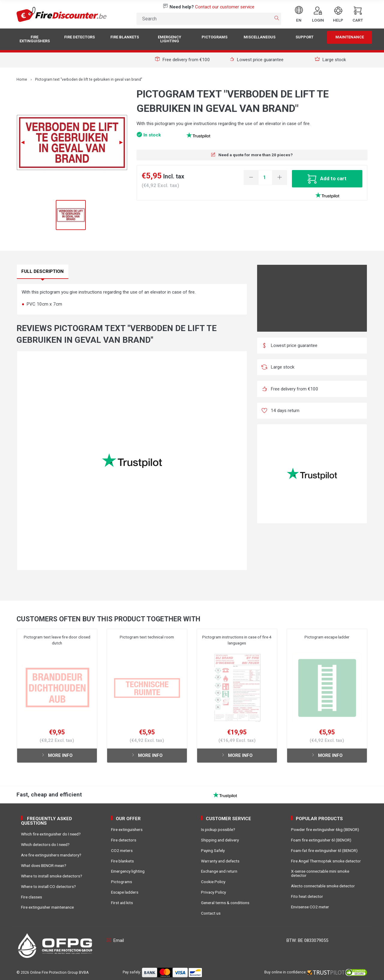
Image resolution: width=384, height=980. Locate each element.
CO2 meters (122, 850)
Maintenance (350, 37)
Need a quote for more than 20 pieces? (252, 155)
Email (115, 940)
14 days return (280, 411)
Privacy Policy (213, 892)
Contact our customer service (225, 7)
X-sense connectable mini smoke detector (320, 873)
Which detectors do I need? (45, 844)
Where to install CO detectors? (48, 886)
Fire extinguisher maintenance (47, 907)
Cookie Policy (213, 882)
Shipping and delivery (220, 840)
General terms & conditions (225, 903)
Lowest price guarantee (257, 60)
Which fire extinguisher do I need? (51, 834)
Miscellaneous (259, 37)
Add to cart (327, 178)
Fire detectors (79, 37)
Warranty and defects (220, 861)
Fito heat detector (307, 896)
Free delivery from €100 (183, 60)
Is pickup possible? (218, 829)
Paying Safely (213, 850)
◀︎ (25, 142)
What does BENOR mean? (44, 865)
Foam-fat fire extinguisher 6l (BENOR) (324, 850)
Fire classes (31, 897)
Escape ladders (125, 892)
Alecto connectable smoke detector (323, 886)
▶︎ (123, 142)
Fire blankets (125, 37)
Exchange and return (219, 871)
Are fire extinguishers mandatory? (51, 855)
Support (304, 37)
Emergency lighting (169, 39)
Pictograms (214, 37)
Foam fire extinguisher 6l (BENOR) (321, 840)
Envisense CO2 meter (310, 907)
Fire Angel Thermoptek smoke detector (326, 861)
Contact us (211, 913)
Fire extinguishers (35, 39)
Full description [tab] (42, 271)
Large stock (331, 60)
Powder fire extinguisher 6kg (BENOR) (325, 829)
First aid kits (122, 903)
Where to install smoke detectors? (52, 876)
